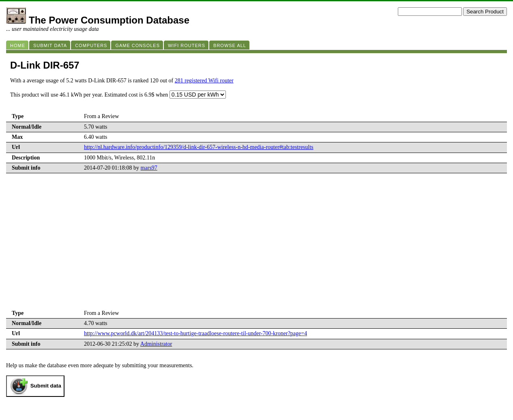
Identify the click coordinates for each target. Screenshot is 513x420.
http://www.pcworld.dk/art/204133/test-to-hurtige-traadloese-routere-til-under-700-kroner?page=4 (195, 333)
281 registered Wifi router (204, 81)
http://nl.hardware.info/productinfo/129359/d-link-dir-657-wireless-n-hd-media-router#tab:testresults (199, 147)
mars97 (149, 168)
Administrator (156, 344)
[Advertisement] (257, 247)
